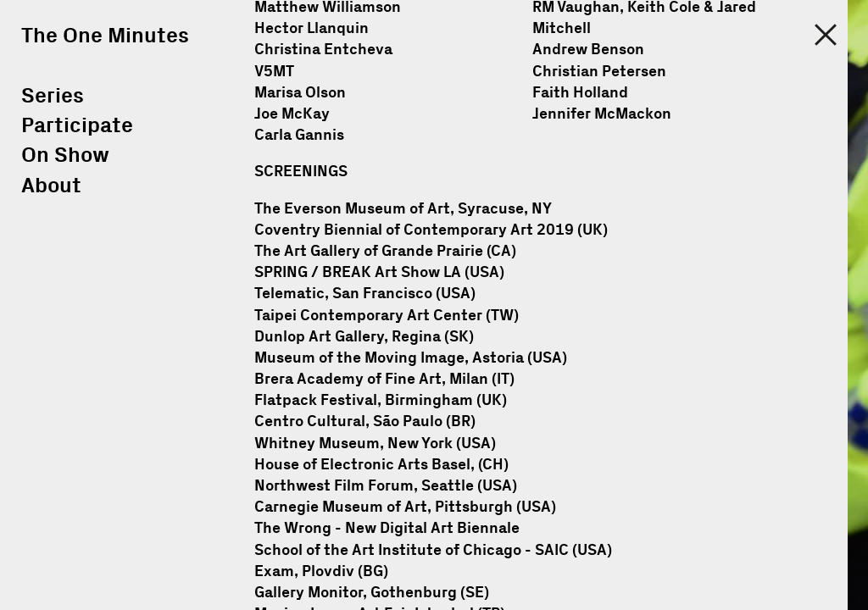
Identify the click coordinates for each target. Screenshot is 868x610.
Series (53, 96)
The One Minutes (105, 36)
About (51, 186)
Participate (77, 126)
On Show (65, 155)
